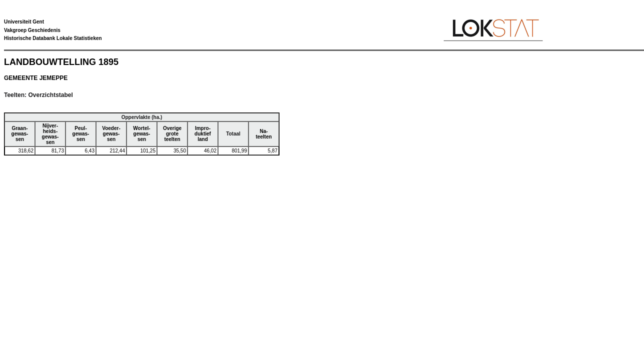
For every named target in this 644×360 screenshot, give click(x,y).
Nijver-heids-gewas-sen (50, 134)
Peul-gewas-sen (81, 134)
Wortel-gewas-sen (141, 134)
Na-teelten (263, 134)
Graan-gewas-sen (20, 134)
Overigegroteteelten (172, 134)
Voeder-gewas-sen (111, 134)
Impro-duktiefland (203, 134)
